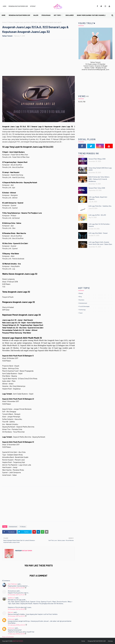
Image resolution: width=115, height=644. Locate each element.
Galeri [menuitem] (36, 15)
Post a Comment (8, 637)
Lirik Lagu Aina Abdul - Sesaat (98, 233)
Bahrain (11, 612)
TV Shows (10, 22)
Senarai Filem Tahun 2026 (97, 188)
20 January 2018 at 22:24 (17, 625)
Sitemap (33, 6)
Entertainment (13, 527)
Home (5, 6)
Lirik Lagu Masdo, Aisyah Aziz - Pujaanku (98, 198)
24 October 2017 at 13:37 (16, 588)
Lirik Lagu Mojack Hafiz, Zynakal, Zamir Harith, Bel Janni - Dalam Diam (100, 243)
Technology (82, 310)
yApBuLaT (11, 598)
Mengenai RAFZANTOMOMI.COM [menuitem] (19, 15)
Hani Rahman (12, 584)
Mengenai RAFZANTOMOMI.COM (18, 6)
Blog (80, 297)
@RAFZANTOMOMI (18, 641)
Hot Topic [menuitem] (57, 15)
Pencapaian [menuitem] (46, 15)
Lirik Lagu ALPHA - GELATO (97, 215)
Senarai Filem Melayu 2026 (97, 159)
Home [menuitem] (4, 15)
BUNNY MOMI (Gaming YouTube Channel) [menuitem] (91, 15)
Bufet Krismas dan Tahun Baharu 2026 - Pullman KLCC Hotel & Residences (99, 179)
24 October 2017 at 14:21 (16, 595)
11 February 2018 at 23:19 (16, 634)
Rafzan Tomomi (7, 36)
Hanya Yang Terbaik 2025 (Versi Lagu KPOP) (100, 169)
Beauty (81, 293)
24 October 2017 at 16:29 (16, 609)
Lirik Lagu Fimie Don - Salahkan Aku (100, 206)
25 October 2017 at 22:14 (16, 616)
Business (82, 300)
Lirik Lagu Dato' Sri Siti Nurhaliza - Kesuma (99, 225)
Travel (81, 313)
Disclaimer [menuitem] (70, 15)
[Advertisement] (40, 57)
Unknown (11, 619)
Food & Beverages (84, 306)
